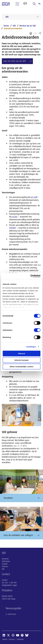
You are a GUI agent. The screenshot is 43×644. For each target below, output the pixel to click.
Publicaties (6, 561)
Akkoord (21, 354)
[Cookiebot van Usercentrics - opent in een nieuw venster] (31, 276)
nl (40, 4)
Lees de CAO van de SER (15, 61)
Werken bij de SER (28, 26)
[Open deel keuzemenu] (40, 33)
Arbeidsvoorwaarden (13, 29)
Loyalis (15, 217)
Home (6, 26)
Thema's (5, 567)
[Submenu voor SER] (38, 17)
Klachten (20, 639)
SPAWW (12, 228)
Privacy (12, 639)
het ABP (34, 197)
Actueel (5, 564)
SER (14, 26)
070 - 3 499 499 (11, 583)
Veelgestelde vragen (9, 585)
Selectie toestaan (21, 360)
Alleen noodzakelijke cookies (22, 367)
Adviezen (5, 559)
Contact (5, 580)
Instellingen (31, 347)
